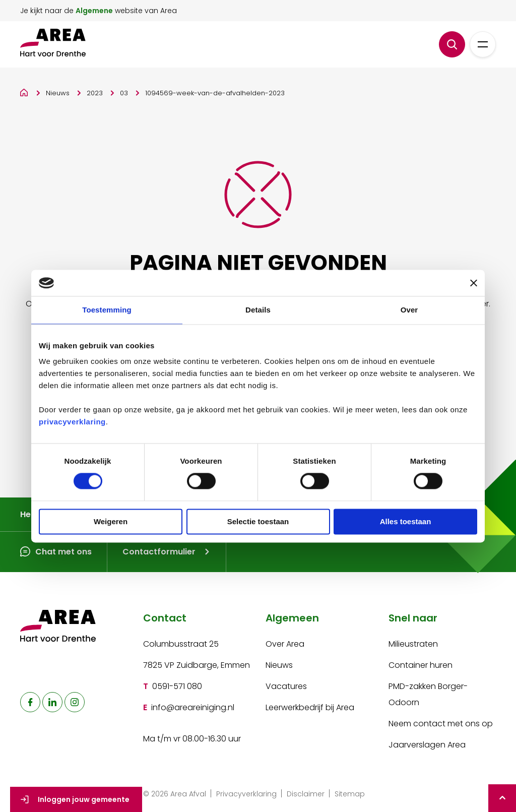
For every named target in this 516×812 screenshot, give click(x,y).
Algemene (94, 11)
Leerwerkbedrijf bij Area (310, 707)
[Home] (24, 91)
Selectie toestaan (258, 521)
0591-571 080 (177, 686)
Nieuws (58, 93)
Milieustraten (413, 644)
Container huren (421, 665)
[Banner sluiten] (474, 283)
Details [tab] (258, 310)
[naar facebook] (30, 702)
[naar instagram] (75, 702)
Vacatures (286, 686)
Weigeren (111, 521)
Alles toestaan (406, 521)
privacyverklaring (72, 422)
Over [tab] (409, 310)
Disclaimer (306, 794)
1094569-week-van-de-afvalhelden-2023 (215, 93)
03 (124, 93)
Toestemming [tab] (107, 310)
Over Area (285, 644)
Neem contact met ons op (441, 724)
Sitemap (350, 794)
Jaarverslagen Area (427, 745)
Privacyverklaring (246, 794)
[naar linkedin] (52, 702)
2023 (95, 93)
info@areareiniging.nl (193, 707)
